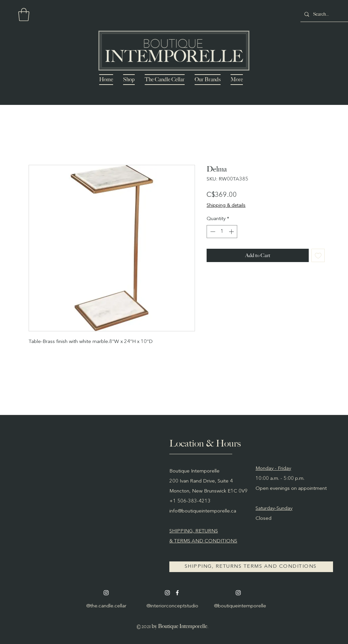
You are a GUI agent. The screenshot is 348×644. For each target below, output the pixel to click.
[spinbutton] (222, 232)
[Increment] (232, 232)
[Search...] (329, 14)
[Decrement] (212, 232)
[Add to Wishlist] (318, 256)
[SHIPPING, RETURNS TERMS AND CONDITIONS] (251, 567)
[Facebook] (177, 593)
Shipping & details (226, 205)
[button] (24, 14)
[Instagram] (106, 593)
